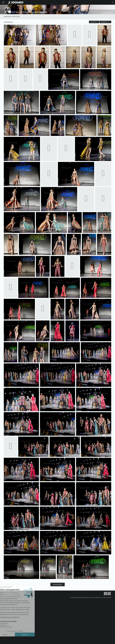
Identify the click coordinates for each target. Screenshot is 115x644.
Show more (58, 584)
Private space (106, 13)
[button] (5, 634)
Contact (6, 596)
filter (94, 22)
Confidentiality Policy (11, 594)
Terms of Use (8, 593)
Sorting (105, 22)
